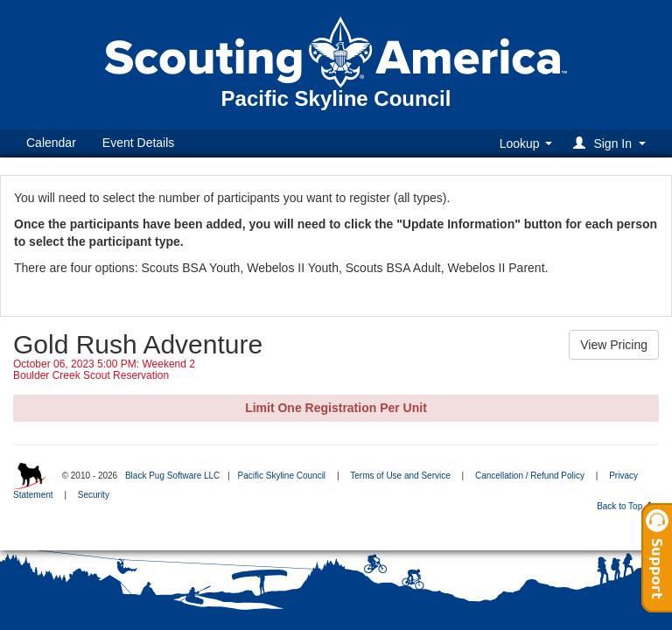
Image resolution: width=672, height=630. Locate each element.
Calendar (51, 143)
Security (94, 495)
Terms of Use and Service (400, 476)
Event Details (138, 143)
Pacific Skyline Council (281, 476)
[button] (612, 143)
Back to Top (625, 506)
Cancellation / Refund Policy (530, 476)
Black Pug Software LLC (172, 476)
